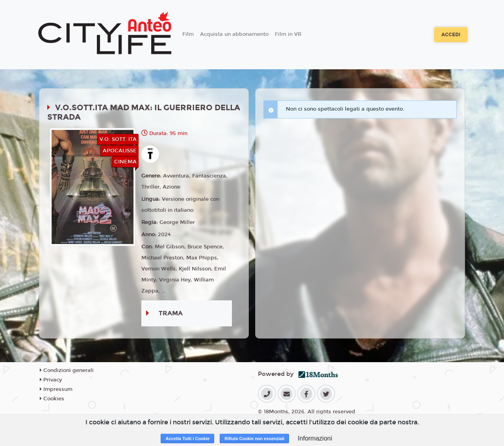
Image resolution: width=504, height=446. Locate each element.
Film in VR (288, 34)
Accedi (451, 35)
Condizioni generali (67, 370)
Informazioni (315, 438)
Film (188, 34)
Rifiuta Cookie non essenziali (254, 439)
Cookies (52, 399)
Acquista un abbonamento (234, 34)
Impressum (56, 389)
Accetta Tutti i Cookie (187, 439)
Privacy (51, 380)
